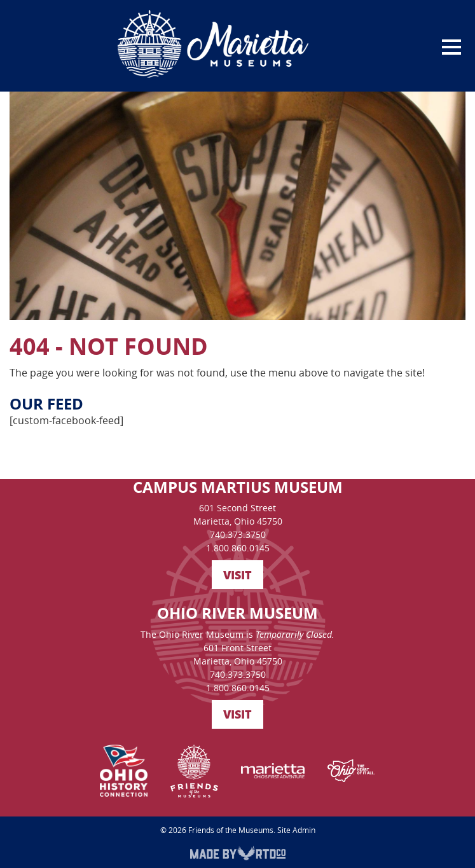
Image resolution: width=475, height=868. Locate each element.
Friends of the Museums (231, 830)
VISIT (237, 575)
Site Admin (296, 830)
